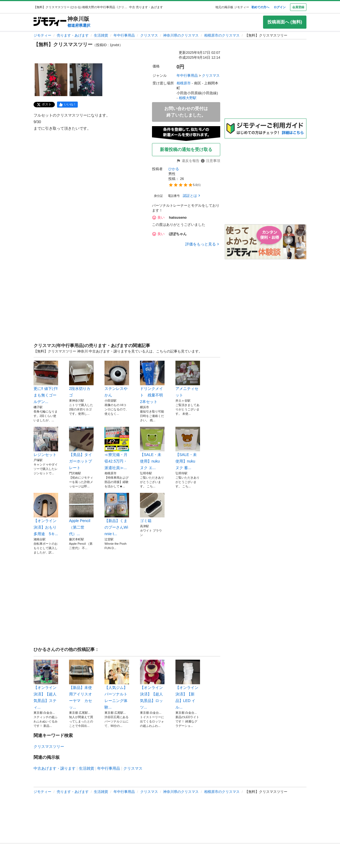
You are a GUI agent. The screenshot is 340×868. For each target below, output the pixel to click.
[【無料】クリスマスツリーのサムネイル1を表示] (51, 80)
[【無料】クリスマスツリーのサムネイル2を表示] (86, 80)
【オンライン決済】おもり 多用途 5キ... (46, 514)
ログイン (280, 7)
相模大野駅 (188, 98)
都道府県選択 (79, 25)
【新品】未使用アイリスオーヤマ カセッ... (81, 685)
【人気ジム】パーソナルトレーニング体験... (117, 685)
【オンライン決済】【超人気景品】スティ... (46, 685)
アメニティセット (188, 379)
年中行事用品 (124, 35)
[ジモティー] (50, 22)
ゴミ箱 (152, 508)
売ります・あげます (73, 35)
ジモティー (42, 35)
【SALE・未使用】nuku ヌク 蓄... (188, 448)
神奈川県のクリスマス (181, 35)
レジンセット (46, 442)
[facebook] (67, 105)
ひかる (174, 169)
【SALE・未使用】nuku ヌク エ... (152, 448)
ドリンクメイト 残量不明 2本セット (152, 382)
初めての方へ (260, 7)
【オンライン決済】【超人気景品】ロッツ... (152, 685)
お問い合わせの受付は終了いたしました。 (186, 112)
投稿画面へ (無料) (285, 22)
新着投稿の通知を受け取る (186, 149)
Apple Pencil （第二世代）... (81, 514)
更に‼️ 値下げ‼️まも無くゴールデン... (46, 382)
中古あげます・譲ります (55, 768)
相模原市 (184, 83)
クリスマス (149, 35)
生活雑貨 (101, 35)
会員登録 (298, 7)
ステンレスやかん (117, 379)
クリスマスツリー (49, 746)
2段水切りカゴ (81, 379)
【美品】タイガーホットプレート (81, 448)
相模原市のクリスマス (222, 35)
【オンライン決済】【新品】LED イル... (188, 685)
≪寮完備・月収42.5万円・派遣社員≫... (117, 448)
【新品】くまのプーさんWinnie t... (117, 514)
